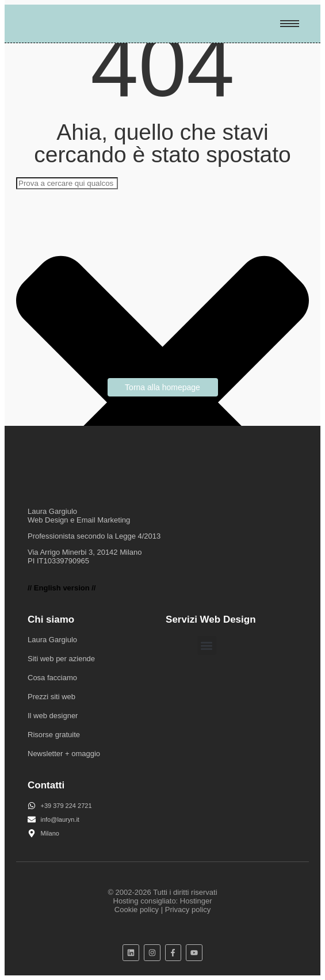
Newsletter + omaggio (64, 754)
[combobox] (67, 183)
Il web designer (53, 716)
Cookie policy (137, 910)
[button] (207, 645)
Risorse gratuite (54, 735)
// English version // (62, 588)
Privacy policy (188, 910)
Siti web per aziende (61, 659)
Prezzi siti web (51, 697)
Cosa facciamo (52, 678)
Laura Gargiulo (52, 640)
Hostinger (196, 901)
